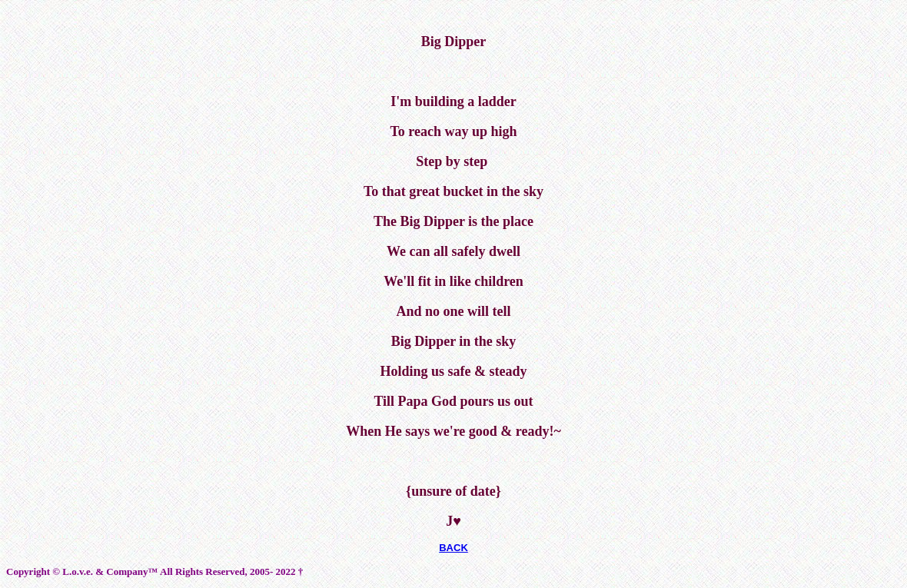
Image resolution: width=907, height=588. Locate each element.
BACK (453, 548)
